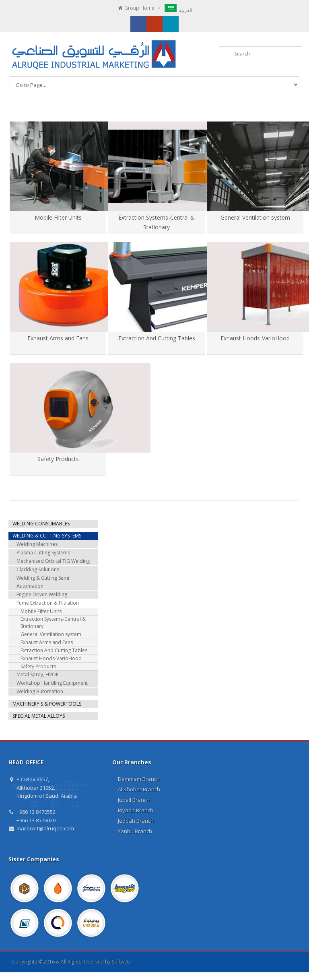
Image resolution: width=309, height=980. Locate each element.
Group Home (136, 8)
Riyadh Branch (136, 810)
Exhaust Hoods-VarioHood (255, 338)
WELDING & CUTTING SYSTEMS (47, 536)
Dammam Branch (139, 779)
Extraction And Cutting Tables (157, 338)
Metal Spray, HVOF (37, 674)
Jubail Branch (134, 800)
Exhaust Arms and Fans (58, 338)
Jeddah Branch (136, 821)
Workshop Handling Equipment (52, 683)
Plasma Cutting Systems (43, 553)
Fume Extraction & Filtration (48, 603)
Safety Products (58, 459)
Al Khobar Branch (139, 789)
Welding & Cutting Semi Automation (43, 582)
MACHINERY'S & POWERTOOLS (47, 704)
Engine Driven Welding (42, 594)
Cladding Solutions (38, 569)
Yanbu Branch (135, 831)
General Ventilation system (255, 217)
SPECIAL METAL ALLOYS (39, 716)
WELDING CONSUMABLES (41, 524)
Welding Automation (40, 691)
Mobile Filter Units (58, 217)
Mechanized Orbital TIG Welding (53, 561)
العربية (178, 10)
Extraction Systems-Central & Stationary (53, 623)
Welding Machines (37, 544)
